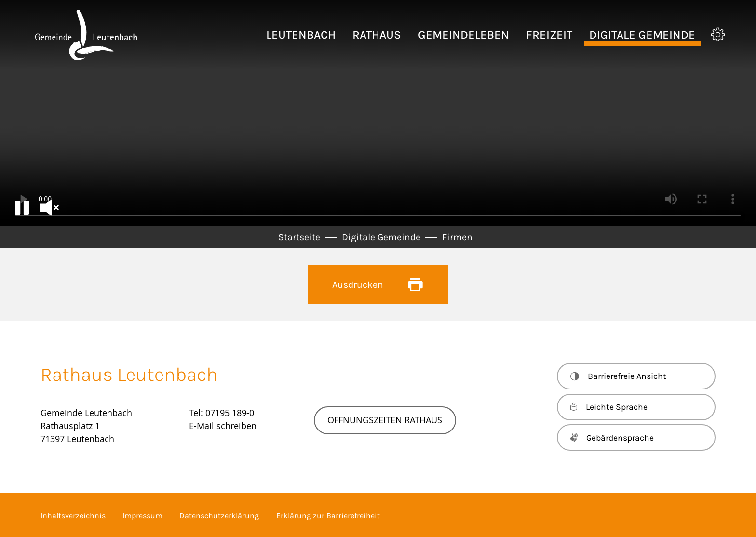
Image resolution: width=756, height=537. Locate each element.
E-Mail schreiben (223, 426)
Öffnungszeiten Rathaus (385, 420)
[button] (301, 35)
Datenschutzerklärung (219, 516)
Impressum (142, 516)
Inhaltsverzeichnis (73, 516)
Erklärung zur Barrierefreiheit (328, 516)
